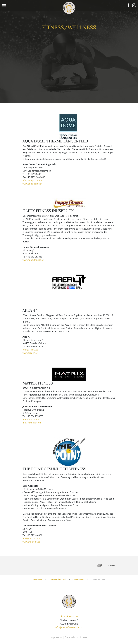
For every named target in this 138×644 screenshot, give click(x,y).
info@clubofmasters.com (69, 613)
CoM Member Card (57, 565)
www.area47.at (30, 339)
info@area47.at (30, 336)
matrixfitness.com (32, 408)
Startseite (38, 565)
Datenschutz (71, 623)
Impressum (57, 623)
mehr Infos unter (31, 405)
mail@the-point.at (32, 524)
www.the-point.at (31, 527)
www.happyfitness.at (33, 246)
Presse (84, 623)
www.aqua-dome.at (32, 170)
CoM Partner (78, 565)
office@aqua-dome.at (33, 166)
